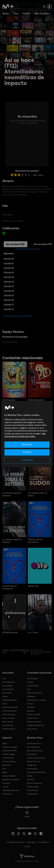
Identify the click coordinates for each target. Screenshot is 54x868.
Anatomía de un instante (37, 700)
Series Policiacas (9, 714)
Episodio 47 (9, 286)
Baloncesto (7, 765)
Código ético (32, 765)
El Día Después (8, 758)
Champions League (10, 747)
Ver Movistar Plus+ (34, 743)
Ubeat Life (33, 586)
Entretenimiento (9, 729)
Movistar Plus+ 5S (34, 761)
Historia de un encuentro (35, 541)
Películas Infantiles (10, 700)
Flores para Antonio (35, 693)
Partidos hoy (7, 794)
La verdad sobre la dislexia (12, 541)
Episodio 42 (9, 268)
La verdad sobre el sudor (37, 494)
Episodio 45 (9, 277)
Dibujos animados (34, 722)
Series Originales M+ (10, 707)
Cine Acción (7, 693)
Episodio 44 (9, 272)
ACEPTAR (27, 452)
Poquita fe (31, 707)
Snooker (6, 787)
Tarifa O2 (31, 779)
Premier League (9, 754)
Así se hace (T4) (15, 244)
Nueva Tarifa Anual (34, 783)
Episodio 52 (9, 309)
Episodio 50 (9, 300)
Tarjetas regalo (33, 787)
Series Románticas (9, 711)
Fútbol (26, 13)
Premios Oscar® (34, 714)
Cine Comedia (8, 689)
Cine (16, 13)
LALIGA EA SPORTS (9, 751)
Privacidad (43, 842)
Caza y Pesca (32, 729)
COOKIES (27, 847)
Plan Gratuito (42, 13)
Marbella (31, 711)
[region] (27, 434)
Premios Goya (32, 718)
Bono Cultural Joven (35, 751)
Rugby (5, 772)
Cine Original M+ (9, 682)
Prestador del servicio (15, 842)
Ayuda (27, 814)
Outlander (31, 696)
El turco (30, 704)
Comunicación (33, 790)
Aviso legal (31, 842)
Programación (33, 794)
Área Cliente (32, 754)
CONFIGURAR (27, 460)
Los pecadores (33, 686)
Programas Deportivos (36, 725)
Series (6, 13)
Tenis (4, 769)
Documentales (8, 725)
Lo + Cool (33, 632)
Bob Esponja (9, 400)
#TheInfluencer (10, 632)
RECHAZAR (27, 445)
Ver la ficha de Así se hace (28, 249)
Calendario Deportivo (11, 790)
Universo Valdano (9, 761)
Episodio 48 (9, 291)
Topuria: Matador (9, 776)
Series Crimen (8, 722)
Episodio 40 (9, 259)
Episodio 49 (9, 295)
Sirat (29, 689)
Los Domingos (32, 678)
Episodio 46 (9, 282)
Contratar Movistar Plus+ (37, 772)
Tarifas (30, 776)
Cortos (5, 696)
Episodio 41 (9, 263)
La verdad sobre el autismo (12, 494)
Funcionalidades (33, 747)
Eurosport (6, 783)
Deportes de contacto (11, 779)
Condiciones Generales (36, 758)
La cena (30, 682)
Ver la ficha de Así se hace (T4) (17, 316)
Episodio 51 (9, 304)
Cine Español (7, 686)
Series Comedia (8, 718)
